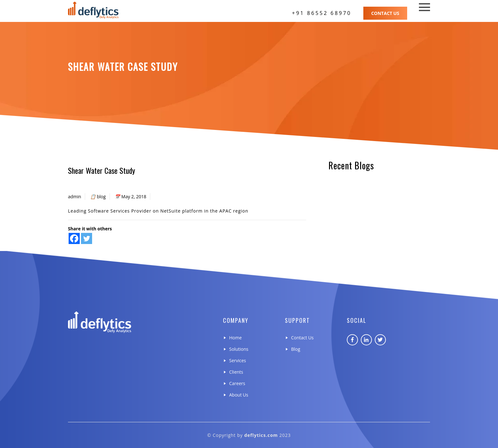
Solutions (239, 349)
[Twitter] (87, 238)
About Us (239, 395)
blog (101, 197)
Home (236, 338)
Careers (237, 383)
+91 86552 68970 (322, 13)
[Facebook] (74, 238)
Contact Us (385, 13)
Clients (236, 372)
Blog (296, 349)
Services (238, 360)
